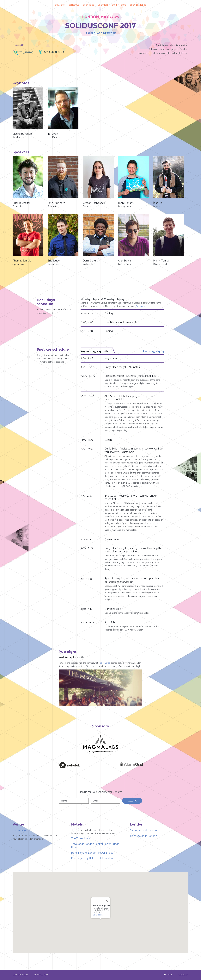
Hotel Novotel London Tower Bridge (92, 853)
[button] (102, 886)
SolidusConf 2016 (42, 975)
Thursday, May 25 (153, 352)
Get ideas (140, 306)
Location (103, 5)
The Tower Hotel (81, 839)
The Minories (104, 663)
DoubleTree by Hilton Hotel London (92, 858)
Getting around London (143, 830)
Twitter (169, 975)
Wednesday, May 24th (94, 352)
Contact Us (183, 975)
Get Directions (98, 915)
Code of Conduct (20, 975)
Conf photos (119, 5)
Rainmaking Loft (22, 830)
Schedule (74, 5)
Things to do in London (143, 836)
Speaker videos (138, 5)
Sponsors (88, 5)
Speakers (60, 5)
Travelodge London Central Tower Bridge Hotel (95, 846)
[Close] (107, 901)
